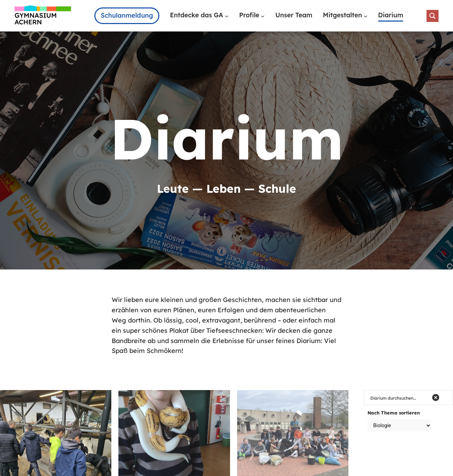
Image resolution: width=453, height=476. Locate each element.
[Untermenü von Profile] (263, 16)
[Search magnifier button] (433, 16)
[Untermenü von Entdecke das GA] (227, 16)
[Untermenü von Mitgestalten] (366, 16)
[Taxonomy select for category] (399, 425)
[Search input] (399, 397)
